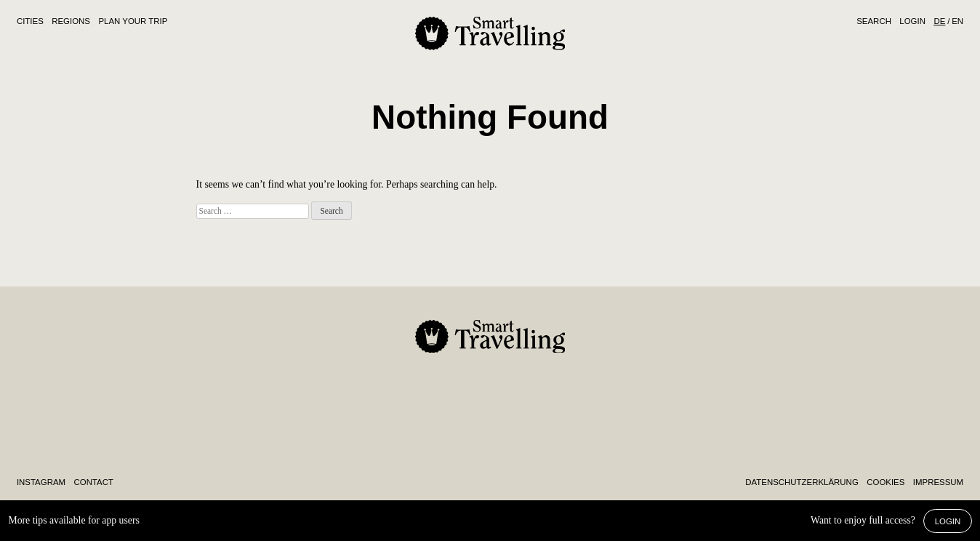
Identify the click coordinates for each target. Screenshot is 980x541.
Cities (30, 21)
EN (957, 21)
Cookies (885, 482)
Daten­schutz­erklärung (802, 482)
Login (912, 21)
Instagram (41, 482)
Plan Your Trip (133, 21)
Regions (71, 21)
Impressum (938, 482)
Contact (94, 482)
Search (874, 21)
